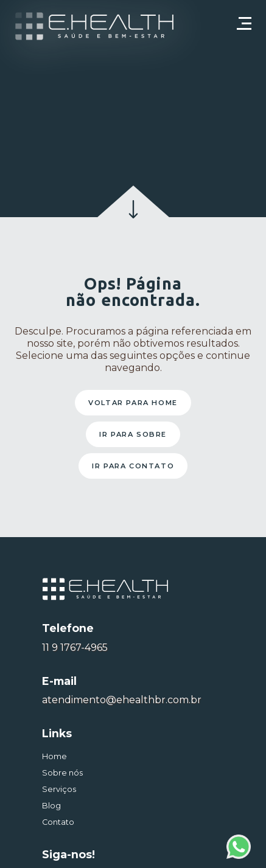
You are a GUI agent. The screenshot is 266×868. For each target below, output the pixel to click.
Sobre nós (62, 773)
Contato (58, 822)
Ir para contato (133, 466)
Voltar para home (133, 403)
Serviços (59, 789)
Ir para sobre (133, 434)
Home (54, 756)
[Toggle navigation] (244, 29)
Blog (51, 806)
